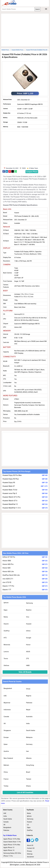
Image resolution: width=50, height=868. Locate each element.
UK (5, 724)
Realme (29, 610)
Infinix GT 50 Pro (9, 557)
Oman (28, 689)
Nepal (28, 710)
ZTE (27, 659)
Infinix (28, 631)
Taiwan (29, 779)
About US (30, 845)
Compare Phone (32, 172)
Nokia (6, 617)
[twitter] (32, 842)
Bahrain (6, 765)
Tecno (6, 659)
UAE (5, 696)
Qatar (6, 744)
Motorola (7, 645)
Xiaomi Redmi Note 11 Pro (12, 842)
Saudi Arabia (31, 730)
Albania (29, 758)
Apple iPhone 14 (9, 850)
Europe (6, 737)
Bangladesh (8, 688)
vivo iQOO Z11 (8, 579)
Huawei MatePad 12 (10, 504)
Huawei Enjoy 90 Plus (11, 479)
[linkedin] (37, 842)
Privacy (29, 851)
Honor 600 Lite (8, 572)
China (6, 772)
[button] (4, 171)
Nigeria (29, 696)
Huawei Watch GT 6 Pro (11, 497)
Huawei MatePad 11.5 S (12, 508)
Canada (6, 717)
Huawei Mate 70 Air (10, 490)
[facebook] (28, 842)
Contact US (31, 848)
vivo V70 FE (7, 582)
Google (29, 638)
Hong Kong (30, 765)
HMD (28, 665)
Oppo (6, 610)
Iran (27, 751)
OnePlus (7, 631)
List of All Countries (25, 792)
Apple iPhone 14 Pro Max (12, 839)
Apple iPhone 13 (9, 847)
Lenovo (6, 652)
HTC (5, 638)
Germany (29, 744)
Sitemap (30, 854)
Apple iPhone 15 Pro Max (12, 845)
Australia (29, 717)
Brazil (28, 772)
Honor (28, 645)
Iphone (6, 603)
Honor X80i (7, 561)
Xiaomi (6, 624)
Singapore (7, 730)
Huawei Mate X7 (9, 486)
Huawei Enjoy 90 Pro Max (12, 475)
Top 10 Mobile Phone (10, 835)
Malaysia (29, 737)
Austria (6, 751)
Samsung (29, 603)
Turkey (6, 786)
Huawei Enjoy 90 (9, 483)
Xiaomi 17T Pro (8, 586)
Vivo (28, 617)
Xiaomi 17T (7, 590)
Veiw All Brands (25, 672)
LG (28, 825)
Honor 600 (6, 568)
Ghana (28, 786)
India (28, 724)
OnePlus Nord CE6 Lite (11, 575)
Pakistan (29, 703)
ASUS (28, 652)
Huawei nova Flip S (10, 493)
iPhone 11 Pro (8, 856)
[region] (25, 30)
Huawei (29, 624)
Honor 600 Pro (8, 564)
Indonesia (7, 710)
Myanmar (7, 703)
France (6, 779)
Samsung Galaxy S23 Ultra (12, 853)
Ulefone (6, 665)
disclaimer (30, 857)
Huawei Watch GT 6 (10, 501)
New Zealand (8, 758)
